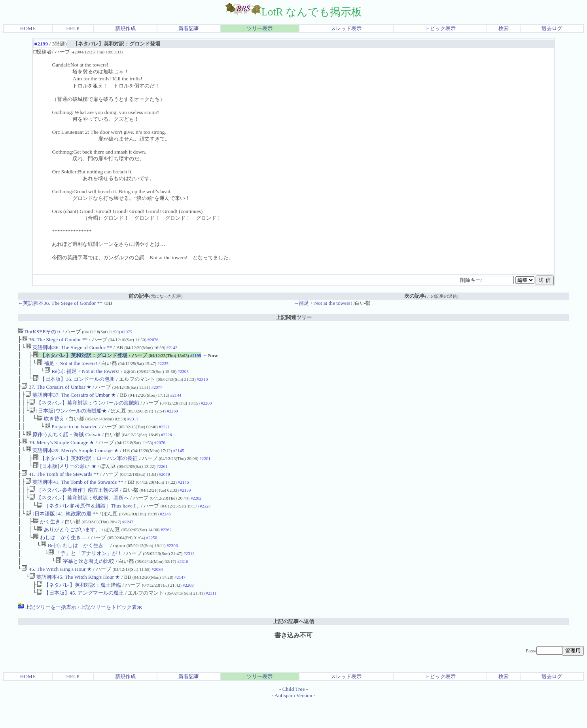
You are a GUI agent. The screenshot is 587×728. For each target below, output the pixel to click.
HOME (28, 28)
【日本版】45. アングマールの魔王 (80, 619)
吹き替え (51, 427)
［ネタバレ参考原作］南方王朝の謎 (74, 506)
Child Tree (294, 715)
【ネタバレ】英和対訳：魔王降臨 (79, 610)
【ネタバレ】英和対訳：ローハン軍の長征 (85, 471)
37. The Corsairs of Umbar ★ (56, 393)
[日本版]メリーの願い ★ (65, 480)
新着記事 (189, 28)
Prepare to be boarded (71, 436)
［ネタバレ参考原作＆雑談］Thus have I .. (88, 523)
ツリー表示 (260, 28)
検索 (504, 28)
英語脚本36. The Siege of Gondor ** (69, 349)
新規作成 (125, 28)
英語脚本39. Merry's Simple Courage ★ (72, 462)
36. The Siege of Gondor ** (54, 340)
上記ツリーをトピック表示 (111, 633)
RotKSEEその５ (40, 332)
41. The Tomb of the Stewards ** (60, 488)
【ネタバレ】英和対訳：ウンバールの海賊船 (84, 410)
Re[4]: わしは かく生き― (75, 567)
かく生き (47, 541)
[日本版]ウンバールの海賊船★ (68, 419)
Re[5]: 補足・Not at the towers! (82, 375)
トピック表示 (440, 28)
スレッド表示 (346, 28)
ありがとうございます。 (69, 549)
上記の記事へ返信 (293, 647)
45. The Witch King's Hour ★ (57, 593)
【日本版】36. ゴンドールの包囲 (74, 384)
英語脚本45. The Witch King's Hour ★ (75, 602)
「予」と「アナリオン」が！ (85, 575)
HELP (73, 28)
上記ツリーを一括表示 (47, 633)
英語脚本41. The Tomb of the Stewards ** (74, 497)
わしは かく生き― (60, 558)
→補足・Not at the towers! (323, 303)
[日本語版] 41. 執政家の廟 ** (62, 532)
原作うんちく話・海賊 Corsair (63, 445)
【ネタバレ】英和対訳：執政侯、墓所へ (79, 514)
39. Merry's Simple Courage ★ (58, 453)
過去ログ (552, 28)
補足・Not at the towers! (67, 366)
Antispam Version (293, 721)
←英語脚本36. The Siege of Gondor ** (60, 303)
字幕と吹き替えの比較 (85, 584)
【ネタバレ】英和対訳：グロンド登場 (80, 358)
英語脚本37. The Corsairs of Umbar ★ (71, 401)
